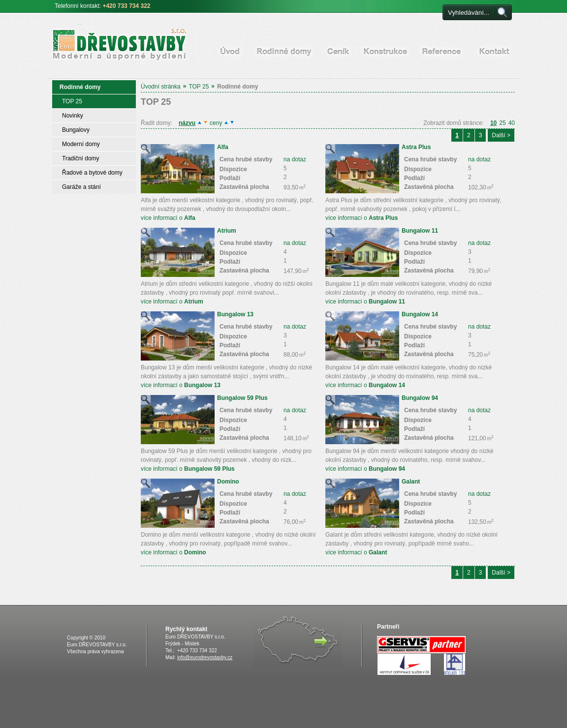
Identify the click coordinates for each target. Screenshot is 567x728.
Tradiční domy (81, 158)
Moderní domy (81, 144)
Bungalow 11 (420, 231)
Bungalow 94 (420, 398)
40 (512, 123)
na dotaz (295, 159)
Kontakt (494, 51)
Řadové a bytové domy (92, 173)
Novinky (73, 116)
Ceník (338, 51)
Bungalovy (76, 130)
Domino (228, 482)
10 (493, 123)
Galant (411, 482)
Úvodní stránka (230, 51)
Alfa (223, 147)
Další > (501, 135)
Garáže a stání (81, 187)
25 (502, 123)
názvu (187, 123)
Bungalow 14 (420, 314)
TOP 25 (199, 87)
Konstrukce (385, 51)
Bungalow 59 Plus (242, 398)
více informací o (168, 218)
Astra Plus (416, 147)
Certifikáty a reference (441, 51)
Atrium (227, 231)
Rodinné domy (284, 51)
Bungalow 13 (235, 314)
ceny (216, 123)
